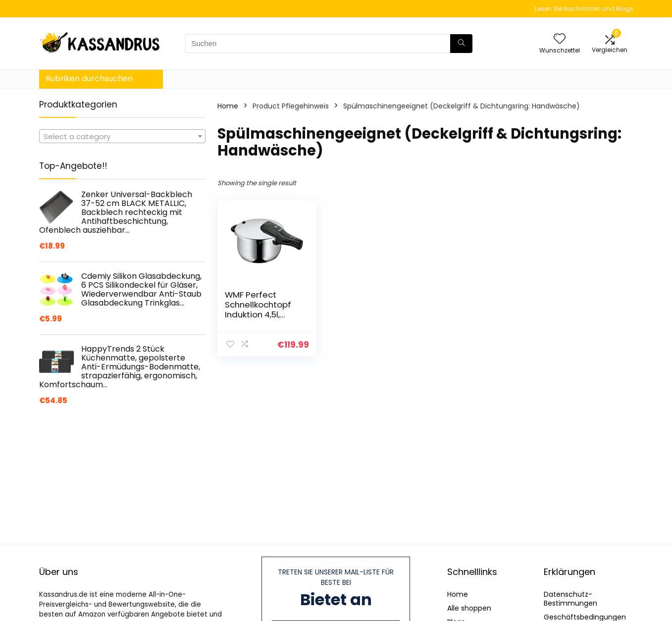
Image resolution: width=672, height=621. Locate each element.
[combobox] (122, 136)
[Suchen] (461, 44)
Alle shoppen (469, 608)
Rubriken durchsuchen (89, 78)
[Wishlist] (560, 39)
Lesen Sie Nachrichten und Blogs (584, 9)
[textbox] (122, 137)
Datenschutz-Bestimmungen (570, 599)
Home (228, 106)
